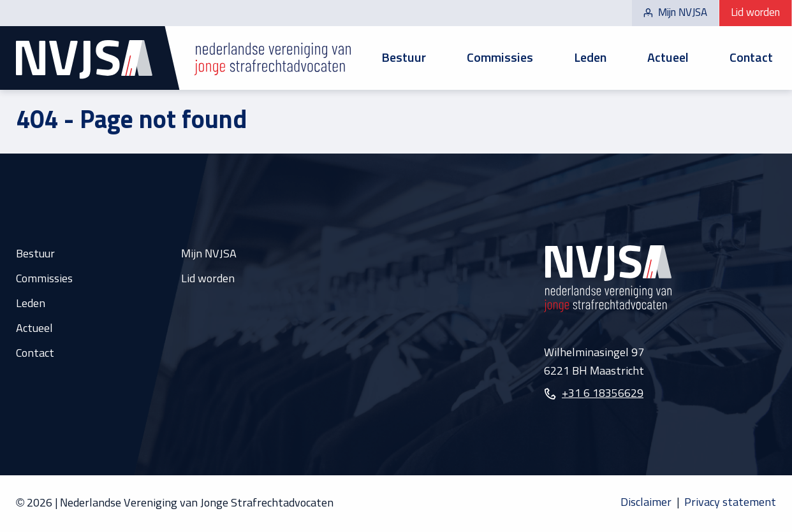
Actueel (668, 58)
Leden (590, 58)
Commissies (500, 58)
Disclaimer (646, 503)
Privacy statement (730, 503)
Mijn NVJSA (675, 13)
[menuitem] (404, 58)
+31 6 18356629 (603, 394)
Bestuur (404, 58)
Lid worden (755, 13)
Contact (751, 58)
